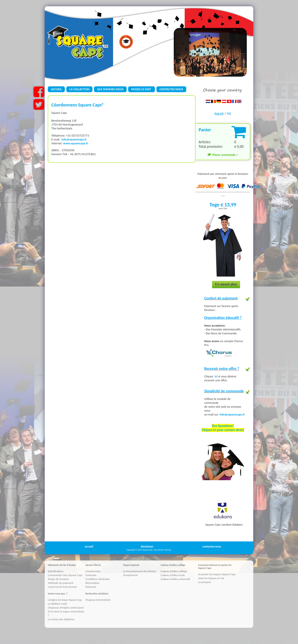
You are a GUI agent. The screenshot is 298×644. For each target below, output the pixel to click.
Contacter (91, 575)
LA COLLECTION (80, 89)
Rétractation (92, 583)
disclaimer (147, 547)
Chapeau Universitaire (98, 600)
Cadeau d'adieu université (175, 579)
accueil (89, 547)
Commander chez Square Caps (65, 575)
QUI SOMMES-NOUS (110, 89)
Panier (205, 130)
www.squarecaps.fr (76, 143)
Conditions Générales (97, 579)
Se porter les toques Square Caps (217, 574)
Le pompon (205, 582)
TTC (229, 114)
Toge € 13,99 (223, 205)
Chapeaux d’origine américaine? (66, 608)
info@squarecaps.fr (74, 139)
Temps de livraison (58, 579)
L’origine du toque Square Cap (65, 600)
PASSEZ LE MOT (141, 89)
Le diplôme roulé (57, 604)
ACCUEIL (56, 89)
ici (217, 376)
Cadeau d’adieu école (173, 575)
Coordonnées (93, 571)
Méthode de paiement (61, 583)
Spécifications (56, 571)
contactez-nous (212, 547)
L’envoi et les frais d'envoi (62, 587)
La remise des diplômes (61, 619)
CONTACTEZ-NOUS (171, 89)
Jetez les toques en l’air (211, 578)
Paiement (91, 587)
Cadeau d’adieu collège (174, 571)
